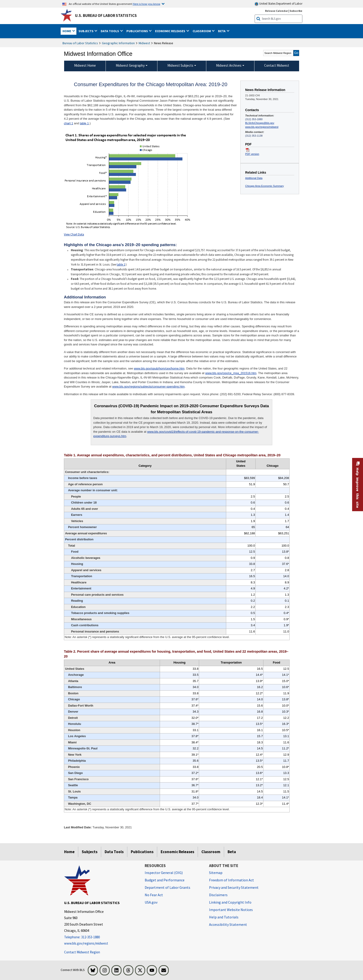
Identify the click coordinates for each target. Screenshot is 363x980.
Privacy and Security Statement (234, 887)
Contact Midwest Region (82, 952)
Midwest (144, 43)
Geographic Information (118, 43)
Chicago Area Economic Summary (264, 186)
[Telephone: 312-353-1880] (101, 937)
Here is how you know (146, 4)
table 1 (84, 123)
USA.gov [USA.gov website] (151, 902)
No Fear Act (154, 895)
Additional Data (254, 178)
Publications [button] (138, 31)
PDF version (252, 154)
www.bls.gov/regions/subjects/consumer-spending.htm (149, 387)
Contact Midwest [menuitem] (277, 65)
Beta (232, 852)
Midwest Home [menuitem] (85, 65)
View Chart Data (74, 234)
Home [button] (67, 31)
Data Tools (114, 852)
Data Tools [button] (110, 31)
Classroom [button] (202, 31)
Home (69, 852)
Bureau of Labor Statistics (80, 43)
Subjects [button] (86, 31)
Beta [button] (222, 31)
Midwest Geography (130, 65)
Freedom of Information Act (232, 880)
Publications (142, 852)
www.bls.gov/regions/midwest (262, 127)
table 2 (121, 265)
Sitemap (216, 873)
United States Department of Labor (278, 4)
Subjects (90, 852)
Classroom (211, 852)
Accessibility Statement (228, 924)
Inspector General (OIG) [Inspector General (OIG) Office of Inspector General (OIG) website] (164, 873)
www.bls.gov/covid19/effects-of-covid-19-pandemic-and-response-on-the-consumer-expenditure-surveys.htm (176, 434)
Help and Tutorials (224, 917)
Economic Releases (177, 852)
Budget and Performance (165, 880)
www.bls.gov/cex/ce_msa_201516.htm (231, 373)
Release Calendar (277, 11)
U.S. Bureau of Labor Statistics (106, 16)
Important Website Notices (231, 910)
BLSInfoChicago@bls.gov (260, 123)
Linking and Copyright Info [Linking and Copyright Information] (230, 902)
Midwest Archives (229, 65)
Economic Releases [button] (171, 31)
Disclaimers (218, 895)
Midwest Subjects (180, 65)
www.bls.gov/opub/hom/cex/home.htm (159, 368)
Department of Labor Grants (167, 887)
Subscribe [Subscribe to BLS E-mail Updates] (296, 11)
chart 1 (69, 123)
